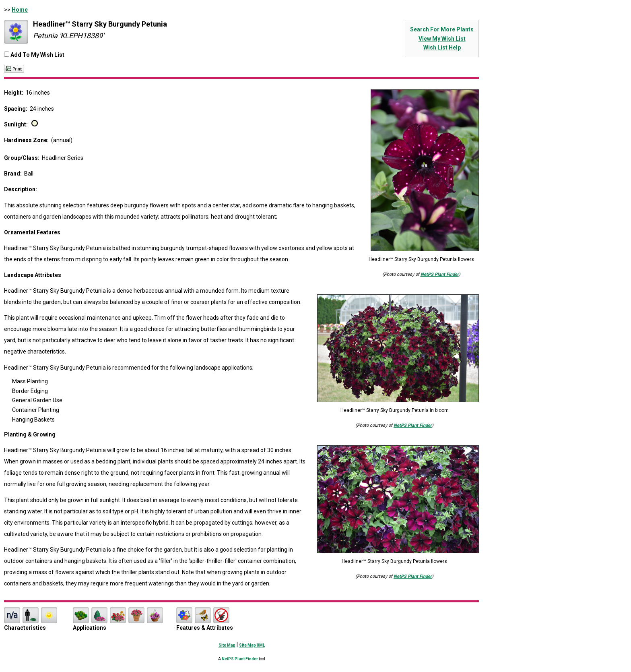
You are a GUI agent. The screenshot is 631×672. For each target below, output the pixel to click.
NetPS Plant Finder (440, 274)
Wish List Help (442, 48)
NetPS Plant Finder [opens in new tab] (240, 659)
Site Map (227, 645)
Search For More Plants (442, 29)
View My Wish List (442, 39)
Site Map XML (252, 645)
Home (20, 10)
